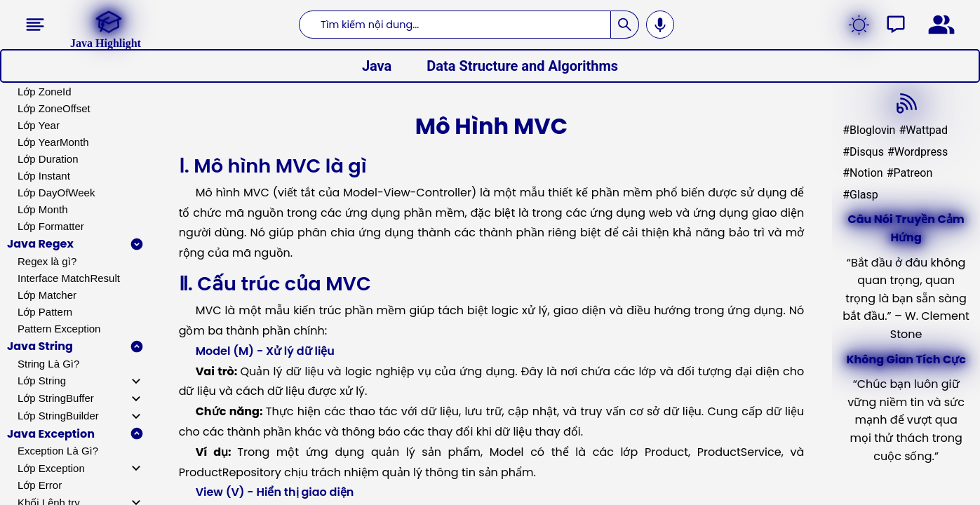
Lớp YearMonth (53, 142)
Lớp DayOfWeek (56, 193)
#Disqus (863, 152)
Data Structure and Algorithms (522, 66)
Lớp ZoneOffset (54, 108)
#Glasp (860, 195)
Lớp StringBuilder (58, 416)
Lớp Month (43, 209)
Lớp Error (40, 485)
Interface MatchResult (69, 278)
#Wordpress (918, 152)
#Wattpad (923, 130)
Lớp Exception (51, 468)
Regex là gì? (47, 261)
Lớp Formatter (51, 226)
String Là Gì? (48, 364)
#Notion (862, 173)
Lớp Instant (44, 176)
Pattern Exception (59, 329)
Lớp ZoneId (45, 92)
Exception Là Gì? (58, 451)
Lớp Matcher (47, 295)
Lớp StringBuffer (56, 398)
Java (377, 66)
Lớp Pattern (45, 312)
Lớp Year (39, 125)
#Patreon (910, 173)
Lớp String (42, 381)
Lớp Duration (48, 159)
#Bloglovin (869, 130)
